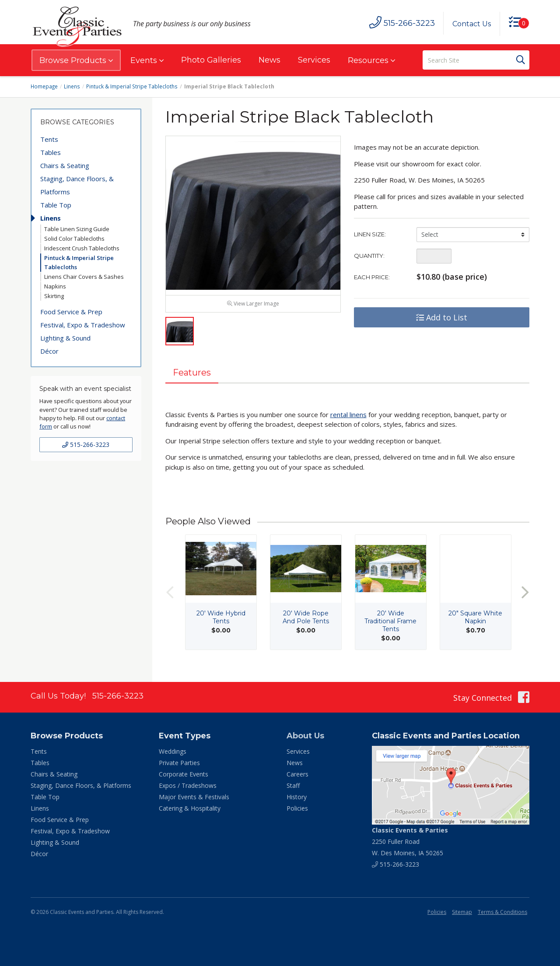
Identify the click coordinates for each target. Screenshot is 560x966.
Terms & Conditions (502, 912)
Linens (73, 86)
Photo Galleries (211, 60)
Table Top (56, 205)
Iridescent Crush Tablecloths (82, 248)
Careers (297, 774)
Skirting (54, 296)
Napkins (55, 286)
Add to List (442, 317)
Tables (51, 152)
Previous (170, 596)
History (297, 797)
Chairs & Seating (65, 165)
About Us (305, 736)
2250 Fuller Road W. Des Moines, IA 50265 (410, 841)
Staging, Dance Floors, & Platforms (77, 185)
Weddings (173, 751)
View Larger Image (253, 307)
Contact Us (471, 24)
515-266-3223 (86, 444)
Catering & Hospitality (190, 808)
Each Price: (372, 277)
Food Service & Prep (71, 312)
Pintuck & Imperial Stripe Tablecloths (132, 86)
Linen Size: (370, 234)
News (269, 60)
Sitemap (462, 912)
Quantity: (369, 256)
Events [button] (147, 60)
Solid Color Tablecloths (74, 239)
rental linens (348, 418)
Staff (293, 785)
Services (314, 60)
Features (192, 376)
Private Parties (179, 763)
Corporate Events (184, 774)
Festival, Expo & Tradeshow (83, 325)
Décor (49, 351)
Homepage (45, 86)
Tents (49, 139)
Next (525, 596)
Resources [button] (371, 60)
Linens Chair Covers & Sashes (84, 277)
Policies (297, 808)
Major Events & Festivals (194, 797)
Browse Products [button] (76, 60)
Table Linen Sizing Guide (77, 229)
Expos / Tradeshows (188, 785)
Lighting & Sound (65, 338)
